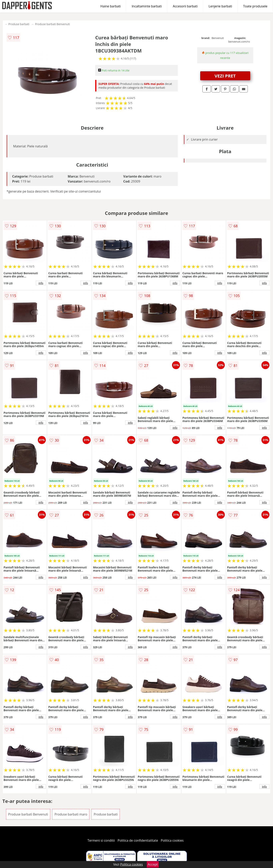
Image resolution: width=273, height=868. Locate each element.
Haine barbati (110, 6)
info (41, 283)
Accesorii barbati (185, 6)
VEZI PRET (225, 76)
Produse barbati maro (71, 814)
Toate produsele (255, 6)
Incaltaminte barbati (147, 6)
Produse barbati (19, 24)
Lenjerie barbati (220, 6)
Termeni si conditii (101, 840)
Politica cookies (172, 840)
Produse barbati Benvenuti (52, 24)
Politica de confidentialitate (138, 840)
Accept (153, 864)
